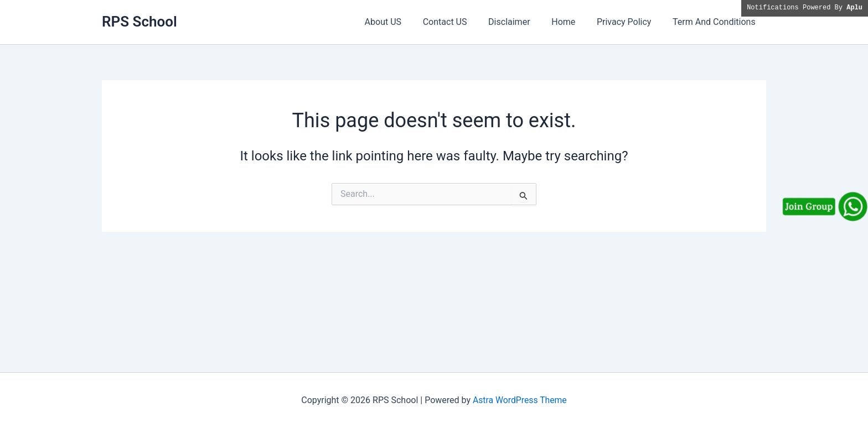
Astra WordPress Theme (520, 400)
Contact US (462, 22)
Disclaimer (522, 22)
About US (403, 22)
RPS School (139, 22)
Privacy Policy (630, 22)
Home (573, 22)
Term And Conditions (716, 22)
